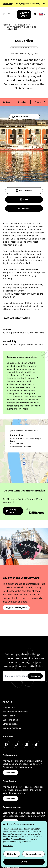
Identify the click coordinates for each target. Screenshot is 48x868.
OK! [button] (24, 862)
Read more (10, 773)
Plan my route (11, 511)
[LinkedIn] (26, 744)
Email (24, 199)
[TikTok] (36, 744)
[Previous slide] (40, 102)
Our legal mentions (12, 728)
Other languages (10, 724)
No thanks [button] (12, 854)
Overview (22, 102)
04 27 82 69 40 (24, 191)
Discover (6, 25)
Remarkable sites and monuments (21, 27)
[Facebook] (6, 744)
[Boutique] (35, 14)
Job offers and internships (15, 712)
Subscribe (35, 676)
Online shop (8, 4)
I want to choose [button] (33, 854)
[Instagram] (16, 744)
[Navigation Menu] (4, 14)
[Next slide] (44, 102)
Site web (24, 208)
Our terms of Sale (11, 720)
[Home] (24, 14)
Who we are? (9, 708)
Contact (6, 102)
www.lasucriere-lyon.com (21, 446)
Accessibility (9, 716)
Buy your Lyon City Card (16, 608)
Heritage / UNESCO (22, 25)
